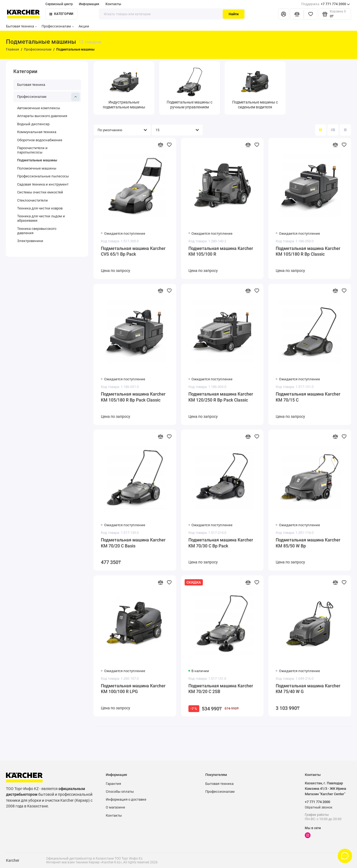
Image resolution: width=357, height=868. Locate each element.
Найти (234, 14)
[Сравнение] (297, 14)
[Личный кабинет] (283, 14)
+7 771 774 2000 (326, 4)
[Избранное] (311, 14)
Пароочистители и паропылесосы (32, 150)
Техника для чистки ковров (40, 208)
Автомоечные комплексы (39, 108)
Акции (84, 26)
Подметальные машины (37, 160)
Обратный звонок (319, 807)
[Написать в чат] (345, 856)
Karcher (13, 860)
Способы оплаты (120, 792)
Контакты (113, 4)
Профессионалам (58, 26)
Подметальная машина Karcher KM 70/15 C (308, 397)
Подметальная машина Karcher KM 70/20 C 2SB (221, 689)
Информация (89, 4)
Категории (61, 14)
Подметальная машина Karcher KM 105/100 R (221, 251)
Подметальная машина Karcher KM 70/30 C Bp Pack (221, 543)
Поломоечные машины (37, 168)
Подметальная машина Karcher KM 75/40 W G (308, 689)
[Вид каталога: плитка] (321, 130)
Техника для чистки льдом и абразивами (41, 218)
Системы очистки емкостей (40, 192)
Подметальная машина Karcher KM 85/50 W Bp (308, 543)
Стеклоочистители (32, 200)
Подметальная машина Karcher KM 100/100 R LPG (133, 689)
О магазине (115, 807)
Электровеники (30, 241)
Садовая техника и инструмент (43, 184)
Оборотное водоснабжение (40, 140)
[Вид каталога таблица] (345, 130)
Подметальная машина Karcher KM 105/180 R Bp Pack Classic (133, 397)
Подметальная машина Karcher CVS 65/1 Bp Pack (133, 251)
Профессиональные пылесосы (43, 176)
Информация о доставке (126, 799)
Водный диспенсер (33, 124)
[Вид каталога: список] (333, 130)
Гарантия (113, 784)
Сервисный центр (59, 4)
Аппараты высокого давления (42, 116)
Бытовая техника (21, 26)
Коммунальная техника (37, 132)
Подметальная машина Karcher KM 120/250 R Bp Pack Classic (221, 397)
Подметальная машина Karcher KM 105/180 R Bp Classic (308, 251)
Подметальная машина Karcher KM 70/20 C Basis (133, 543)
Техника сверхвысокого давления (37, 231)
